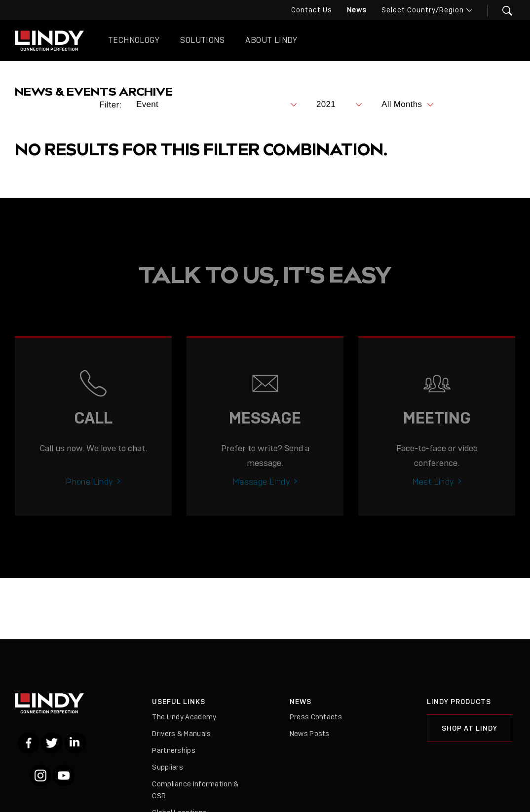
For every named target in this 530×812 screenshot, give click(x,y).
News (357, 10)
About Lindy (271, 40)
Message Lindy (261, 504)
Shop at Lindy (470, 728)
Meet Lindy (433, 504)
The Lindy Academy (184, 717)
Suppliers (168, 767)
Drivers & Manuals (181, 734)
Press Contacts (316, 717)
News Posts (310, 734)
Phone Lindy (89, 504)
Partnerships (174, 750)
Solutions (202, 40)
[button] (501, 11)
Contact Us (312, 10)
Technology (134, 40)
